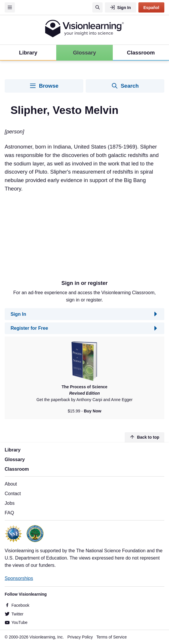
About (11, 484)
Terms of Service (112, 637)
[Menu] (10, 7)
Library (13, 450)
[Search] (97, 7)
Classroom (17, 469)
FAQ (9, 513)
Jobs (10, 503)
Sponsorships (19, 578)
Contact (13, 493)
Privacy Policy (80, 637)
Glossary (15, 459)
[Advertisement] (85, 234)
